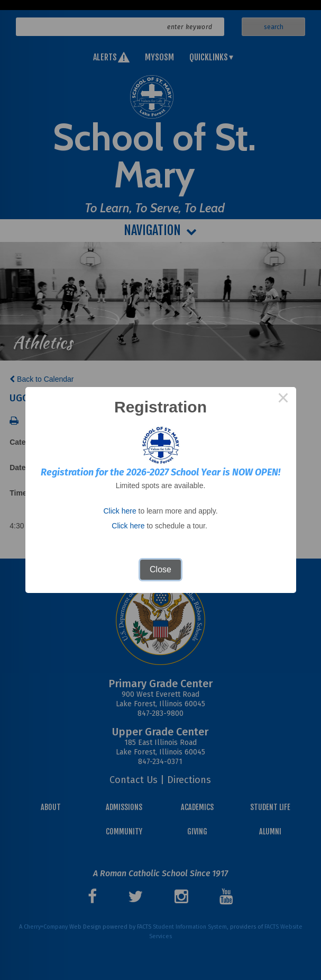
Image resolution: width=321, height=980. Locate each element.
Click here (120, 511)
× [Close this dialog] (283, 400)
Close (160, 569)
